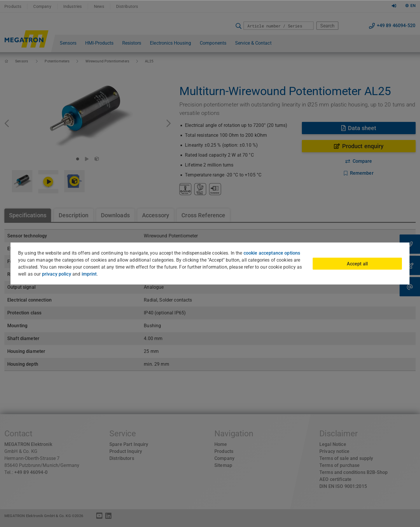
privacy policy (57, 274)
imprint (89, 274)
